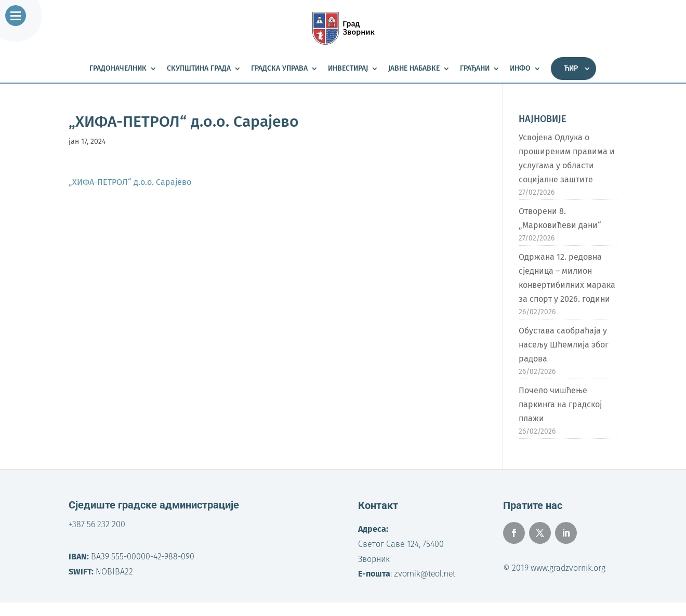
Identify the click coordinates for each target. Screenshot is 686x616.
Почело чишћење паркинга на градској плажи (560, 404)
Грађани (475, 69)
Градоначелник (118, 69)
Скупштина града (199, 69)
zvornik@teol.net (425, 574)
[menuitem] (573, 69)
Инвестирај (348, 69)
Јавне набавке (414, 69)
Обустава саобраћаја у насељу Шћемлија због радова (564, 345)
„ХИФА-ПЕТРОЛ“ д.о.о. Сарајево (130, 182)
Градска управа (279, 69)
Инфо (520, 69)
